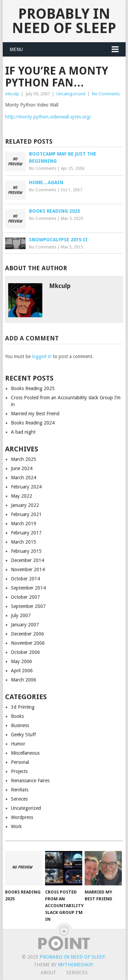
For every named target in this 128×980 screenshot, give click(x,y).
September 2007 (28, 606)
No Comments (106, 94)
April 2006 (22, 671)
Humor (18, 744)
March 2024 (24, 478)
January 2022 (25, 505)
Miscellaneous (25, 753)
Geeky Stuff (23, 735)
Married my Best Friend (35, 414)
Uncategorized (71, 94)
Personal (20, 762)
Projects (19, 771)
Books (17, 716)
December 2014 (27, 560)
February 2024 (26, 487)
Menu (16, 49)
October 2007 (25, 597)
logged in (42, 356)
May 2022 (22, 496)
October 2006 (25, 652)
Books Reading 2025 (33, 388)
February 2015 (26, 551)
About (48, 973)
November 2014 (28, 569)
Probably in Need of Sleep (64, 21)
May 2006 (22, 661)
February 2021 (26, 514)
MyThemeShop (75, 965)
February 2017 (26, 533)
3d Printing (23, 707)
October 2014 (25, 579)
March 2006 (24, 680)
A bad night (23, 432)
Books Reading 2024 (33, 423)
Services (19, 799)
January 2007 (25, 625)
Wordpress (22, 817)
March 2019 (24, 524)
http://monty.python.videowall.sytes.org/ (48, 117)
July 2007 (21, 615)
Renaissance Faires (30, 781)
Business (20, 725)
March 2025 (24, 459)
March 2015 (24, 542)
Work (16, 826)
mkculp (12, 94)
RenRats (20, 790)
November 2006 (28, 643)
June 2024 (22, 468)
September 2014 (28, 588)
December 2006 (27, 634)
